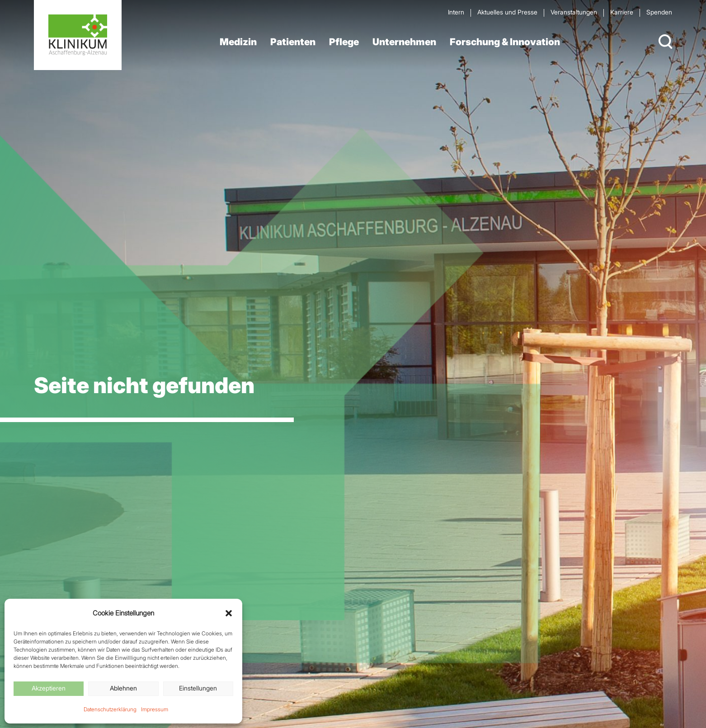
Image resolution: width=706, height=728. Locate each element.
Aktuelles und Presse (507, 12)
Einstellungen (198, 688)
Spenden (659, 12)
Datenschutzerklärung (110, 709)
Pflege (344, 42)
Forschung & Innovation (505, 42)
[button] (229, 613)
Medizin (238, 42)
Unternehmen (404, 42)
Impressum (155, 709)
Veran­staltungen (574, 12)
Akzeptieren (49, 688)
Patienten (293, 42)
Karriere (622, 12)
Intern (456, 12)
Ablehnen (123, 688)
